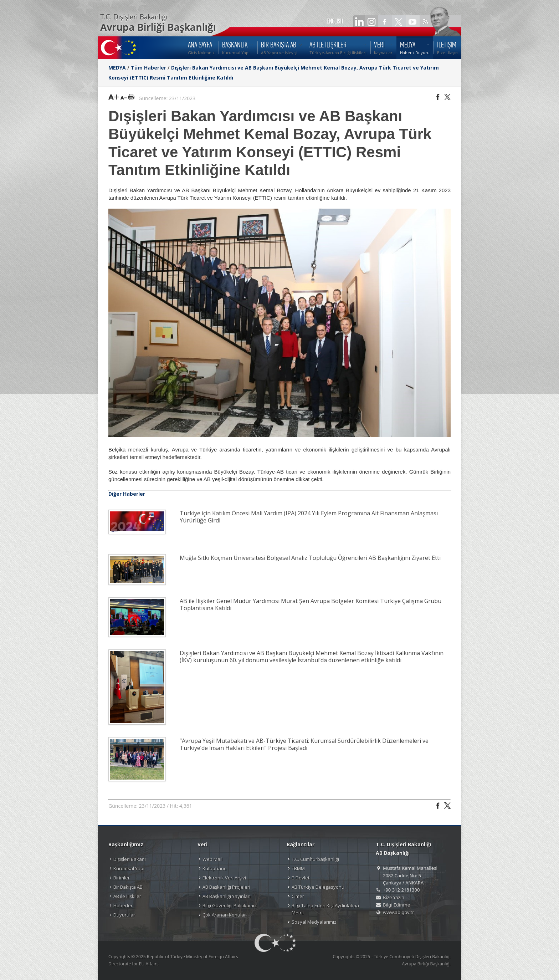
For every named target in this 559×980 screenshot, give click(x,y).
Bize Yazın (394, 897)
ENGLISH (335, 21)
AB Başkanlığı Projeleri (226, 887)
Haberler (123, 905)
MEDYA (117, 68)
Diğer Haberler (127, 494)
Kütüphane (215, 868)
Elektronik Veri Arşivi (224, 878)
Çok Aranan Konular (224, 915)
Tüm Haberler (148, 68)
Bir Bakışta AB (128, 887)
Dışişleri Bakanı (130, 859)
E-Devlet (301, 878)
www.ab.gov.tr (399, 912)
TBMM (298, 868)
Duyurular (124, 915)
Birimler (122, 878)
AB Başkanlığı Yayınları (227, 896)
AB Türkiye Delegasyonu (318, 887)
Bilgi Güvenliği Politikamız (230, 905)
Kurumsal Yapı (129, 868)
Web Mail (212, 859)
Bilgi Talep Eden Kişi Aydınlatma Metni (325, 909)
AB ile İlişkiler (127, 896)
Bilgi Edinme (396, 905)
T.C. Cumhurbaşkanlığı (315, 859)
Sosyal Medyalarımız (314, 922)
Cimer (298, 896)
